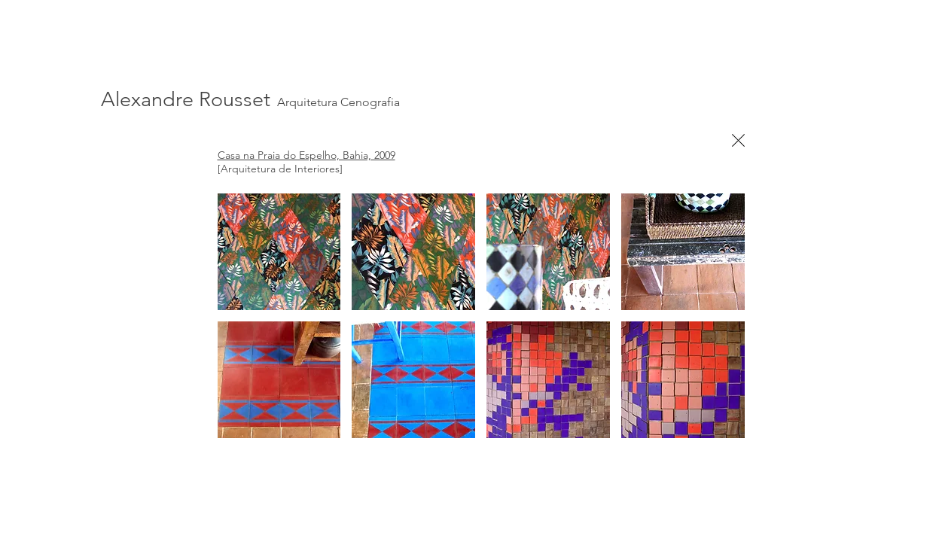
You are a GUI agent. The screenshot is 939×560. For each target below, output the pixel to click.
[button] (279, 252)
